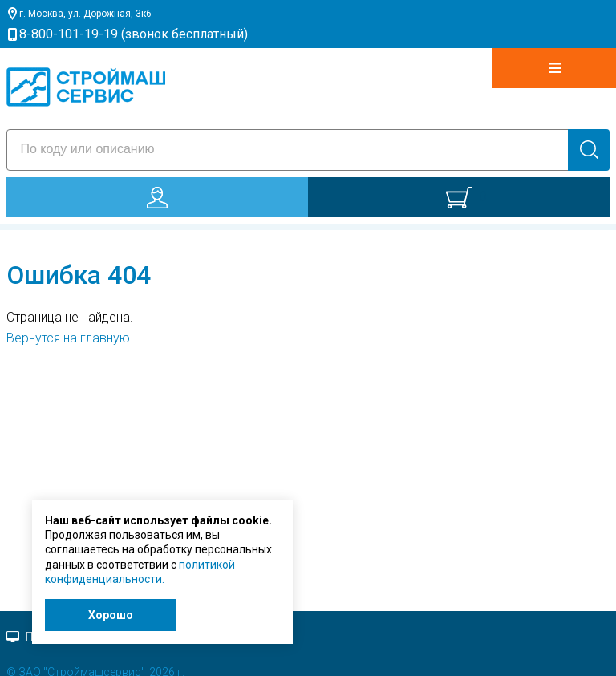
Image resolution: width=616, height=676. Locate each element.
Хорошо (111, 615)
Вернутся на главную (68, 338)
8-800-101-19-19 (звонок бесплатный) (134, 34)
